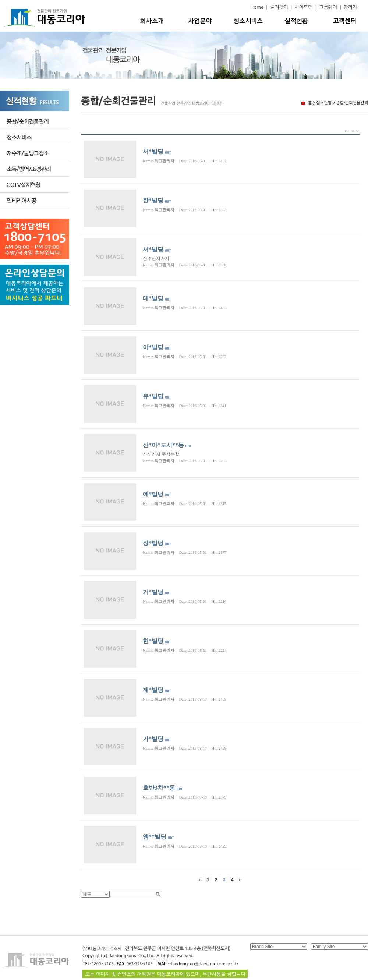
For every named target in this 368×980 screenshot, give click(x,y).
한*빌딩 (153, 200)
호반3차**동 (159, 788)
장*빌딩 (153, 543)
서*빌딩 (153, 151)
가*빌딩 (153, 739)
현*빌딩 (153, 641)
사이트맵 (304, 7)
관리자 (351, 7)
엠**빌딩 (155, 837)
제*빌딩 (153, 690)
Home (257, 7)
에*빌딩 (153, 494)
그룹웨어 (328, 7)
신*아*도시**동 (163, 445)
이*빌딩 (153, 347)
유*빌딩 (153, 396)
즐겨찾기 (279, 7)
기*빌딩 (153, 592)
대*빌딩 (153, 298)
